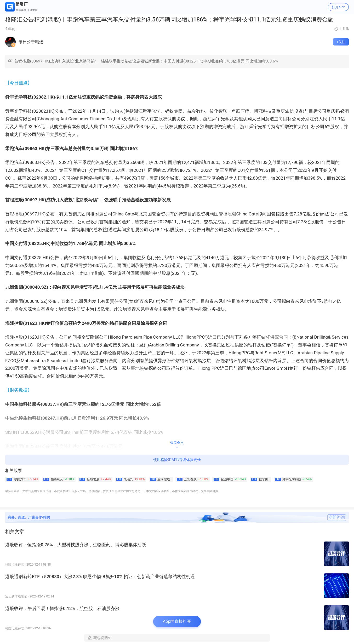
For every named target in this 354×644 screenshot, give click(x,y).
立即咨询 (337, 517)
